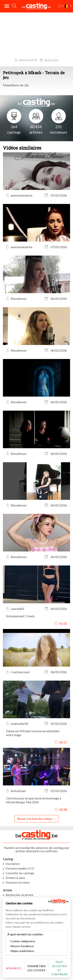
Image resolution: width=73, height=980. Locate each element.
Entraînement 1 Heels (20, 616)
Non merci (14, 968)
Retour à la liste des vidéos (35, 819)
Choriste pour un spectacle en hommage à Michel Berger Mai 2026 (34, 800)
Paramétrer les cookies (36, 968)
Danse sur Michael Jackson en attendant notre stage (33, 733)
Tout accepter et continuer (59, 968)
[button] (61, 6)
